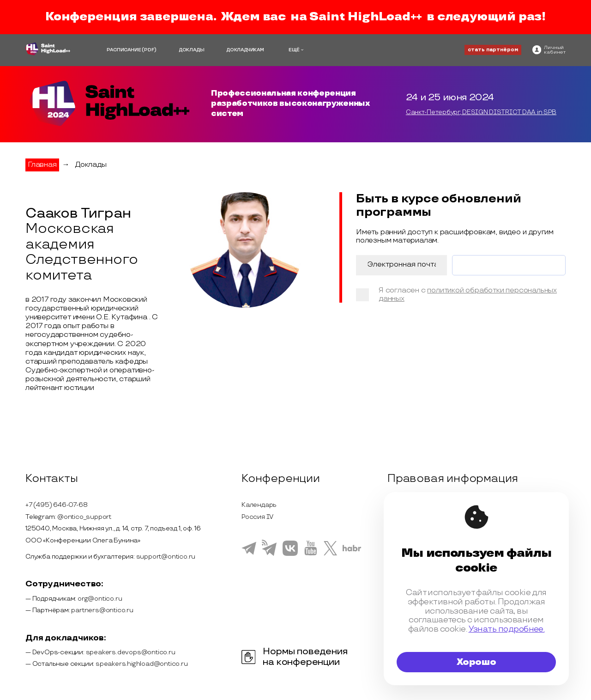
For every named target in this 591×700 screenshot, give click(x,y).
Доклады (91, 165)
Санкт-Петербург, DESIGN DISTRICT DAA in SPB (481, 112)
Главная (42, 165)
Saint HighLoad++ (366, 17)
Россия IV (257, 517)
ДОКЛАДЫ (192, 50)
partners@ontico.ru (102, 610)
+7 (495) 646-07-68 (56, 505)
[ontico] (549, 50)
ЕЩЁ (294, 50)
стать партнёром (493, 50)
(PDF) (149, 50)
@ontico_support (84, 517)
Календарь (259, 505)
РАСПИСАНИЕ (124, 50)
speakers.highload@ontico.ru (142, 664)
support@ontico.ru (166, 557)
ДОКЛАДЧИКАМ (245, 50)
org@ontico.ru (100, 599)
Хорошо (476, 662)
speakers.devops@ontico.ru (131, 652)
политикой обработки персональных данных (468, 295)
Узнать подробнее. (507, 629)
